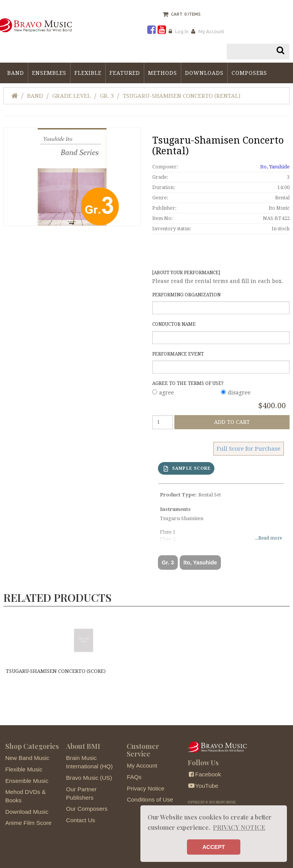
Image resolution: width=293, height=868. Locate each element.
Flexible (88, 73)
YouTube (203, 786)
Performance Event (178, 354)
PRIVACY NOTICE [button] (239, 827)
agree (167, 393)
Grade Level (72, 96)
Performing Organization (186, 295)
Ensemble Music (27, 781)
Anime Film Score (28, 824)
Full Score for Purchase (249, 448)
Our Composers (87, 809)
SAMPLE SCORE (187, 468)
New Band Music (27, 759)
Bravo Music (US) (89, 778)
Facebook (204, 775)
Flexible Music (24, 770)
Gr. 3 (107, 96)
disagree (239, 393)
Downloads (204, 73)
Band (16, 73)
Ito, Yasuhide (275, 167)
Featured (125, 73)
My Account (211, 31)
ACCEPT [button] (213, 847)
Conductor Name (174, 324)
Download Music (27, 812)
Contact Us (80, 820)
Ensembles (49, 73)
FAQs (134, 777)
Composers (249, 73)
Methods (163, 73)
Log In (182, 31)
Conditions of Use (150, 800)
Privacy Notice (145, 789)
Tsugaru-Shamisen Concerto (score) (55, 671)
